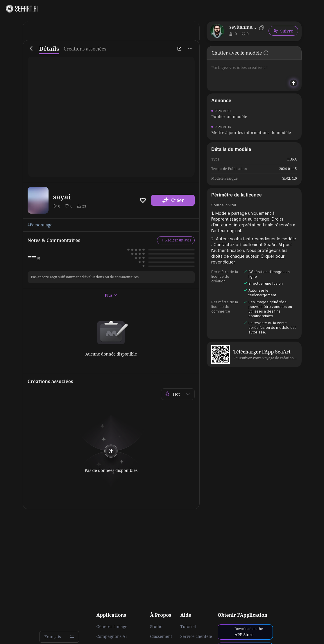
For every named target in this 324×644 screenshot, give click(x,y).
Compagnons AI (112, 636)
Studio (156, 627)
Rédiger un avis (176, 240)
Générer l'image (112, 627)
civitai (231, 205)
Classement (161, 636)
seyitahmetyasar (243, 27)
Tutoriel (188, 627)
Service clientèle (196, 636)
